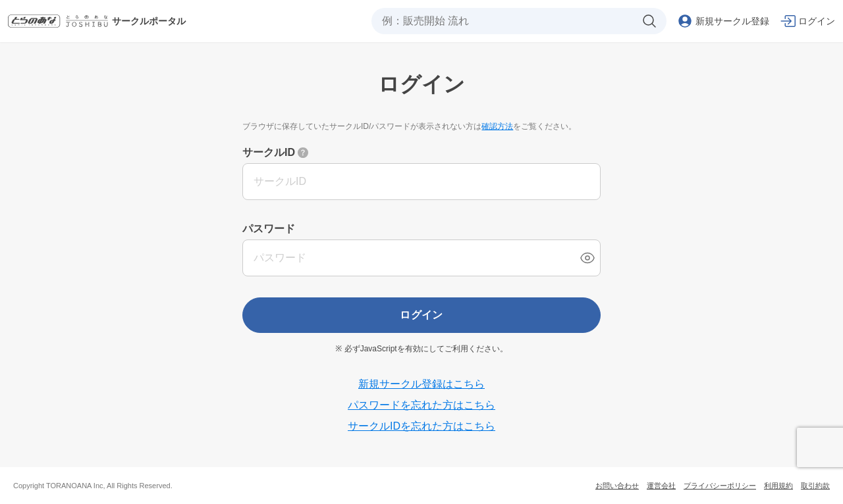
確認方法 (497, 126)
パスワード (269, 229)
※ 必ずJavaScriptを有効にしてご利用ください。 (421, 349)
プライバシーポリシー (720, 486)
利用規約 (778, 486)
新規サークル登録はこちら (421, 384)
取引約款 (815, 486)
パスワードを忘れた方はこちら (421, 405)
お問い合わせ (617, 486)
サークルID (269, 152)
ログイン (421, 315)
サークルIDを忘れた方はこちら (421, 426)
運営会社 (661, 486)
